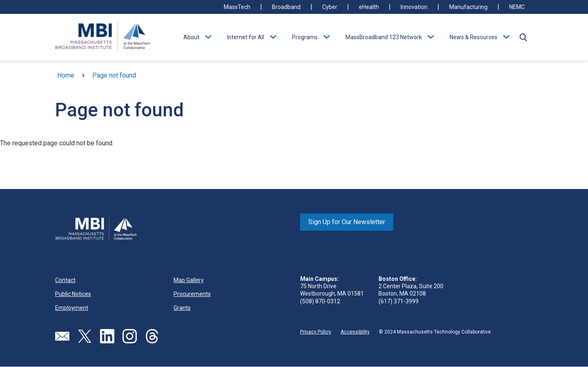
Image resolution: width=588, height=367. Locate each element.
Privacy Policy (316, 332)
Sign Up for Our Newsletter (347, 222)
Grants (182, 308)
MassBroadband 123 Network (384, 37)
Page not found (114, 75)
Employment (72, 308)
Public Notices (73, 294)
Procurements (192, 294)
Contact (65, 280)
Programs (305, 37)
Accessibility (355, 332)
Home (66, 75)
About (191, 37)
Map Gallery (189, 280)
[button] (523, 37)
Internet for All (246, 37)
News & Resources (473, 37)
